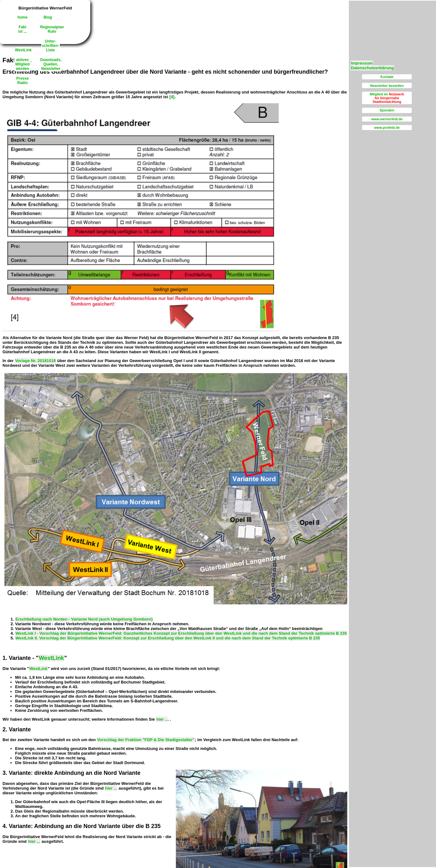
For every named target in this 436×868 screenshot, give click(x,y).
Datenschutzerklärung (372, 68)
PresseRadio (22, 81)
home (22, 17)
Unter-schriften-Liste (50, 46)
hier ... (111, 788)
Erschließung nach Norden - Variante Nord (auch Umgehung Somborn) (84, 619)
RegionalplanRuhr (52, 29)
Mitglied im (387, 98)
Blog (48, 17)
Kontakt (387, 77)
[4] (172, 97)
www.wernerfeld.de (387, 119)
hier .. (162, 719)
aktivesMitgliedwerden (22, 64)
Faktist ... (22, 29)
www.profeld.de (387, 128)
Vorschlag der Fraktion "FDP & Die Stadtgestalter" (146, 740)
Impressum (362, 63)
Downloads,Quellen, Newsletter (51, 64)
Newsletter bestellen (387, 86)
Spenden (387, 110)
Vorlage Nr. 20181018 (35, 361)
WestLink (23, 50)
